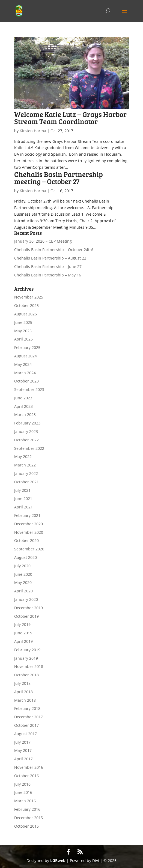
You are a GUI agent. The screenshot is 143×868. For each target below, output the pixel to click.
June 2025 (23, 322)
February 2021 (27, 515)
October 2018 (26, 675)
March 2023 (25, 415)
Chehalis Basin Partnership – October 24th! (54, 250)
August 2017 (26, 734)
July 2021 (22, 490)
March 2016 (25, 801)
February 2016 (27, 809)
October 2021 (26, 482)
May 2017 (23, 750)
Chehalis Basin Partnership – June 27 (48, 266)
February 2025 (27, 347)
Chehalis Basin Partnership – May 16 (48, 275)
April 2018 (23, 692)
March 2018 (25, 700)
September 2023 (29, 389)
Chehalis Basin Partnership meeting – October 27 (59, 178)
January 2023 (26, 431)
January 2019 (26, 658)
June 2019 (23, 633)
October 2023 (26, 381)
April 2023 (23, 406)
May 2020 (23, 582)
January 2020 (26, 599)
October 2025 (26, 305)
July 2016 (22, 784)
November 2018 (29, 666)
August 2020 (26, 557)
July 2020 (22, 566)
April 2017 (23, 759)
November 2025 (29, 297)
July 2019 (22, 624)
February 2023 (27, 423)
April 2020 (23, 591)
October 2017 (26, 725)
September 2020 (29, 549)
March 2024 (25, 373)
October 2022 (26, 440)
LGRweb (58, 861)
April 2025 (23, 339)
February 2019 (27, 650)
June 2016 (23, 792)
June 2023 (23, 398)
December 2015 (29, 818)
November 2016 (29, 767)
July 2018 (22, 683)
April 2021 (23, 507)
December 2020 (29, 524)
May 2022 (23, 456)
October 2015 (26, 826)
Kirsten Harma (33, 131)
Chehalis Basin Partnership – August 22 (50, 258)
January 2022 (26, 473)
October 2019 (26, 616)
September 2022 (29, 448)
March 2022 (25, 465)
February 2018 (27, 708)
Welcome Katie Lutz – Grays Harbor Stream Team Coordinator (70, 118)
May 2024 (23, 364)
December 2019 (29, 608)
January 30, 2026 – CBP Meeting (43, 241)
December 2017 (29, 717)
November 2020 (29, 532)
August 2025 (26, 314)
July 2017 (22, 742)
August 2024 (26, 356)
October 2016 (26, 776)
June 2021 (23, 498)
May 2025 (23, 331)
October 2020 (26, 540)
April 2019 (23, 641)
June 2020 (23, 574)
